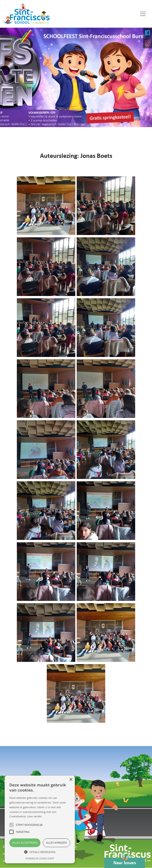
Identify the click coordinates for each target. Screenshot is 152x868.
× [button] (71, 780)
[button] (40, 852)
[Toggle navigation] (143, 14)
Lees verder (34, 816)
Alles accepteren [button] (25, 843)
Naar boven (125, 862)
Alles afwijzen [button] (56, 843)
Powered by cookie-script (40, 859)
